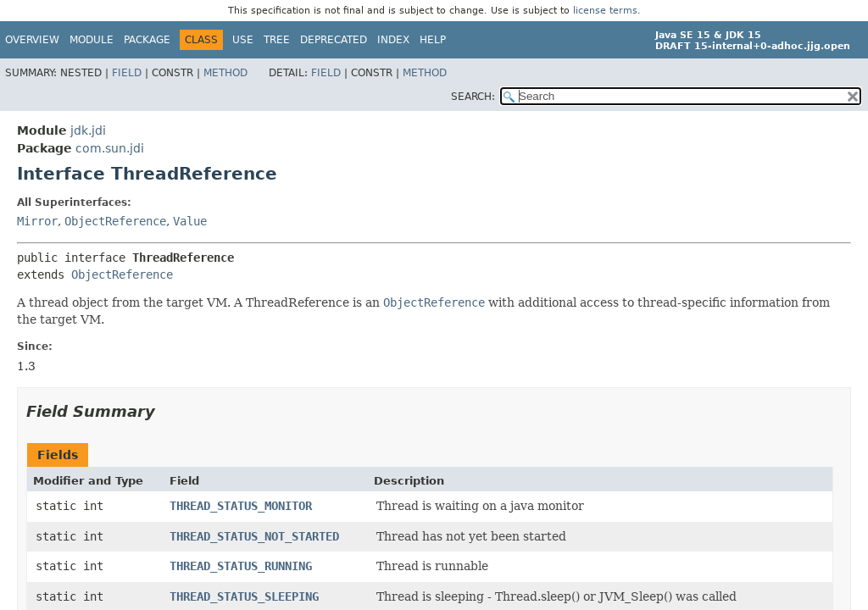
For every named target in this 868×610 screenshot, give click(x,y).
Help (433, 40)
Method (225, 73)
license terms (605, 11)
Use (243, 40)
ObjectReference (115, 221)
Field (127, 73)
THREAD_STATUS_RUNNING (241, 566)
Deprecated (334, 40)
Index (393, 40)
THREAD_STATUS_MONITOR (241, 506)
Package (147, 40)
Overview (32, 40)
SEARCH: (473, 97)
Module (92, 40)
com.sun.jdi (110, 148)
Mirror (37, 221)
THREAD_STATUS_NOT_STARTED (254, 536)
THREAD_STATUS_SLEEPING (244, 596)
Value (190, 221)
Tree (277, 40)
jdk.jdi (88, 130)
